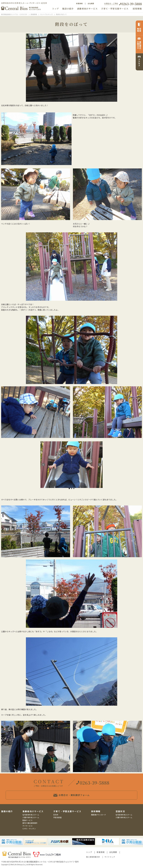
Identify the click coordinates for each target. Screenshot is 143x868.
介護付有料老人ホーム (31, 817)
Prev (43, 465)
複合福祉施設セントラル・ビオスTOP (14, 14)
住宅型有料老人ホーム (31, 815)
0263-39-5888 (132, 4)
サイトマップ (110, 857)
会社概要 (91, 3)
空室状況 (120, 811)
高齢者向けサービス (87, 9)
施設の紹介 (68, 9)
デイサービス (27, 826)
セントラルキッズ (46, 14)
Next (100, 465)
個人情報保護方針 (93, 857)
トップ (56, 9)
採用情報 (137, 9)
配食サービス (27, 820)
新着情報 (79, 3)
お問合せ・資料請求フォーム (71, 795)
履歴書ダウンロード (99, 815)
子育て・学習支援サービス (115, 9)
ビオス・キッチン (29, 829)
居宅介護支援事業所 (30, 823)
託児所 (56, 815)
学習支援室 (57, 817)
